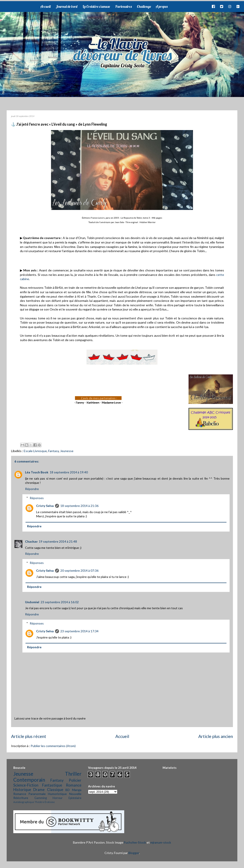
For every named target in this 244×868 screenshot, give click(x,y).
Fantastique (52, 785)
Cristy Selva (45, 506)
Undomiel (32, 602)
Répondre (32, 489)
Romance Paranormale (30, 794)
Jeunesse (67, 451)
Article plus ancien (216, 736)
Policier (75, 780)
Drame (39, 790)
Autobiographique (24, 802)
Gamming (41, 798)
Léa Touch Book (37, 472)
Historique (22, 790)
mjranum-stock (161, 842)
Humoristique (57, 794)
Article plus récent (29, 736)
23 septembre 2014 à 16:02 (60, 602)
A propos (161, 6)
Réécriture (21, 798)
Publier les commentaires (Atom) (53, 746)
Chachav (31, 541)
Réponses (37, 498)
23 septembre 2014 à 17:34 (79, 631)
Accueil (45, 6)
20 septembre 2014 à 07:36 (79, 570)
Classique (55, 790)
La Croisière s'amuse (96, 6)
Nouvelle (75, 794)
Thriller (73, 774)
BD (68, 790)
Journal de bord (67, 6)
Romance (74, 785)
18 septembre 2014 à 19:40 (69, 472)
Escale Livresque (35, 451)
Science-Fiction (26, 785)
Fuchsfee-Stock (135, 842)
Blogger (134, 853)
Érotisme (50, 802)
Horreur (58, 798)
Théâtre (39, 802)
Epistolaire (75, 798)
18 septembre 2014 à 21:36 (79, 506)
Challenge (144, 6)
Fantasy (53, 451)
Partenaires (123, 6)
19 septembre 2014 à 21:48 (58, 541)
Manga (77, 790)
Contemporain (29, 780)
